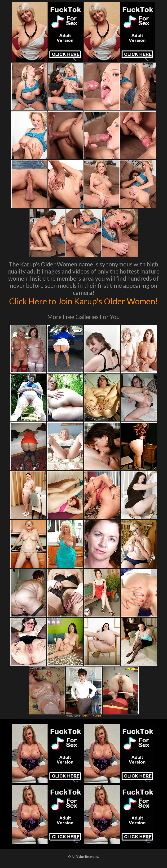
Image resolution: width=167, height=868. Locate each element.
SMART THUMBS (92, 716)
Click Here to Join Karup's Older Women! (83, 301)
